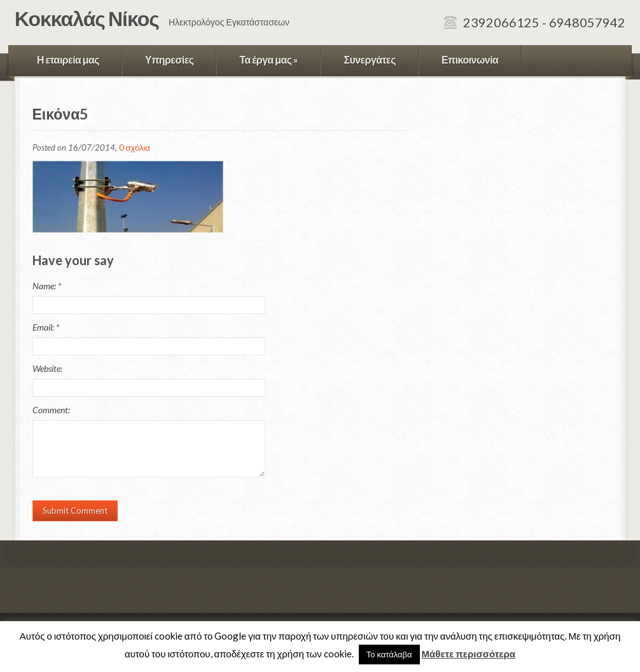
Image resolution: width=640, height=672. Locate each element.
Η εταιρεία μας (68, 59)
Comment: (51, 410)
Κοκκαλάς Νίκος (87, 18)
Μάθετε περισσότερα (469, 654)
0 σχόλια (135, 147)
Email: (46, 327)
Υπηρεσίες (169, 59)
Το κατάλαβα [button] (389, 654)
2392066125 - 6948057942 (544, 22)
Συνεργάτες (370, 59)
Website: (47, 368)
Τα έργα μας (268, 59)
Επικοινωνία (470, 59)
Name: (47, 286)
